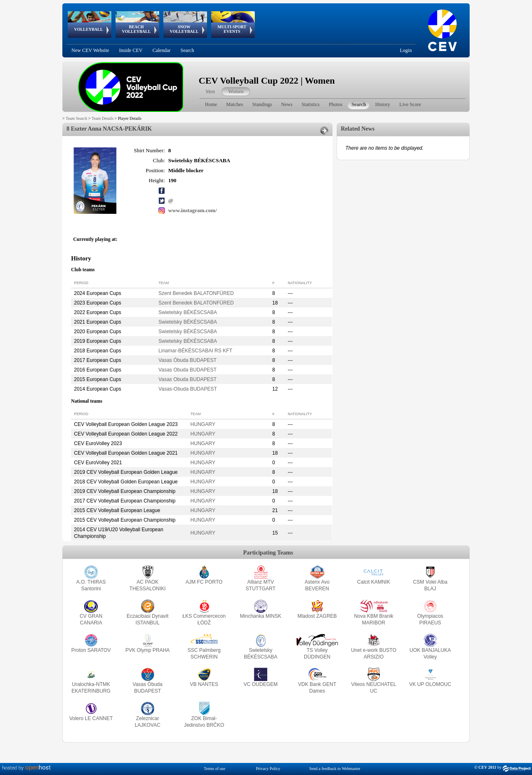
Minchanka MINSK (260, 616)
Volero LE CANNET (91, 718)
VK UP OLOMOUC (430, 684)
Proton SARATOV (91, 650)
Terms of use (214, 769)
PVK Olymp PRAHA (148, 650)
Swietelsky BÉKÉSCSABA (188, 312)
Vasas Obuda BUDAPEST (187, 370)
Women (236, 92)
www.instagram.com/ (193, 210)
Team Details (102, 118)
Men (210, 92)
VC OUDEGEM (261, 684)
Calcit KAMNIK (373, 582)
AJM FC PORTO (204, 582)
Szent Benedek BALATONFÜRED (196, 293)
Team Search (76, 118)
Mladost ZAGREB (317, 616)
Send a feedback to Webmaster (335, 769)
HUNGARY (203, 424)
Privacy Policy (268, 769)
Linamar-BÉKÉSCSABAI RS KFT (195, 351)
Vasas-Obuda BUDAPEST (188, 389)
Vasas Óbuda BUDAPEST (187, 360)
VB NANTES (204, 684)
